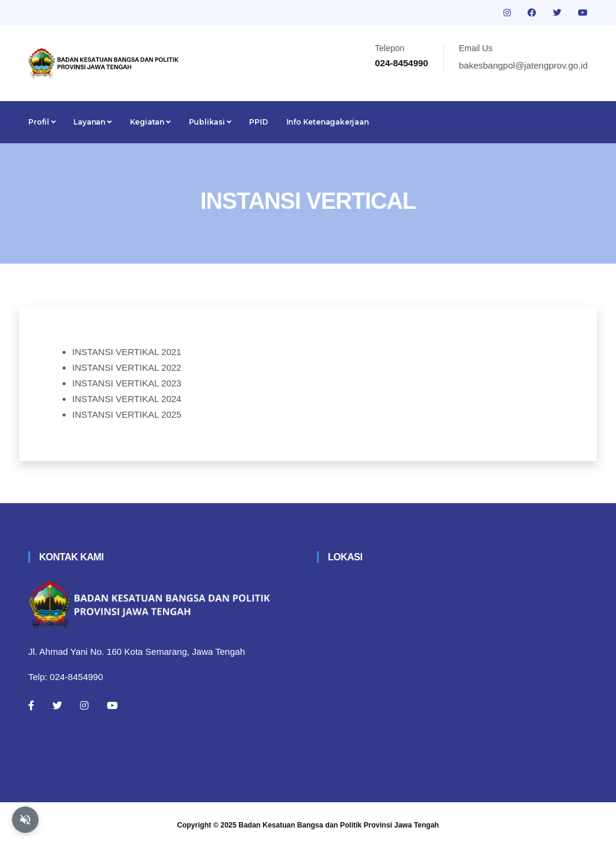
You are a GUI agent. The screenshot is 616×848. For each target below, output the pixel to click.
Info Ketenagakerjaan (328, 122)
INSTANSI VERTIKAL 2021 (127, 352)
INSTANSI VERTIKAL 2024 (127, 399)
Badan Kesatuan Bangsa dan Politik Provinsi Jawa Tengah (339, 825)
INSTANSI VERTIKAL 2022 (127, 367)
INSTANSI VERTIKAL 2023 (127, 383)
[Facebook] (31, 705)
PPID (258, 122)
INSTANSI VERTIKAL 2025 (127, 414)
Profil (42, 122)
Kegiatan (150, 122)
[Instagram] (84, 705)
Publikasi (210, 122)
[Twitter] (57, 705)
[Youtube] (112, 705)
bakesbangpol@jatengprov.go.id (523, 65)
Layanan (92, 122)
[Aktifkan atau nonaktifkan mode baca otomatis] (25, 820)
